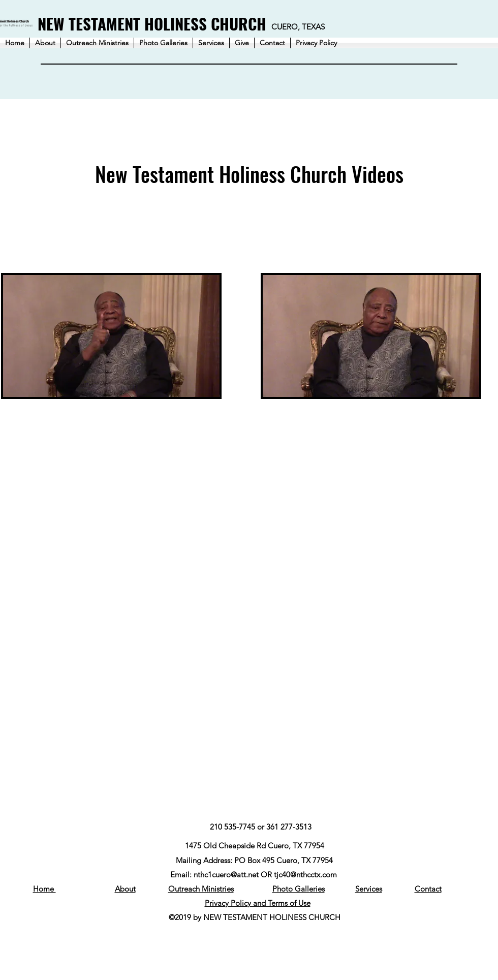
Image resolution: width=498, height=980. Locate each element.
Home (44, 889)
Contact (428, 889)
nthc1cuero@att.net (226, 875)
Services (369, 889)
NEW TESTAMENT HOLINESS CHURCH (152, 23)
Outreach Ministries (201, 889)
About (125, 889)
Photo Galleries (299, 889)
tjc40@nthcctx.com (305, 875)
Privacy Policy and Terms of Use (258, 903)
